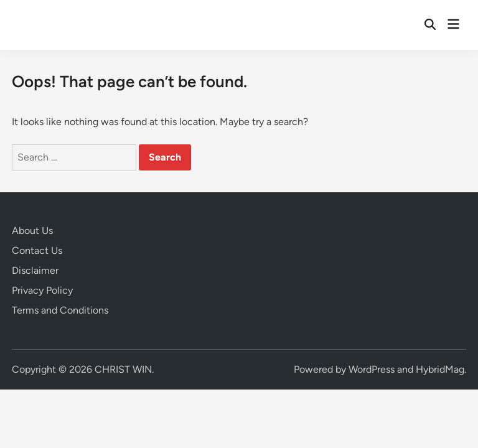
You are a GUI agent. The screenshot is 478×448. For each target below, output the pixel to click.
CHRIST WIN (123, 369)
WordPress (372, 369)
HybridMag (440, 369)
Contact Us (37, 250)
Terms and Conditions (60, 310)
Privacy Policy (42, 290)
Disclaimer (35, 270)
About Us (32, 231)
